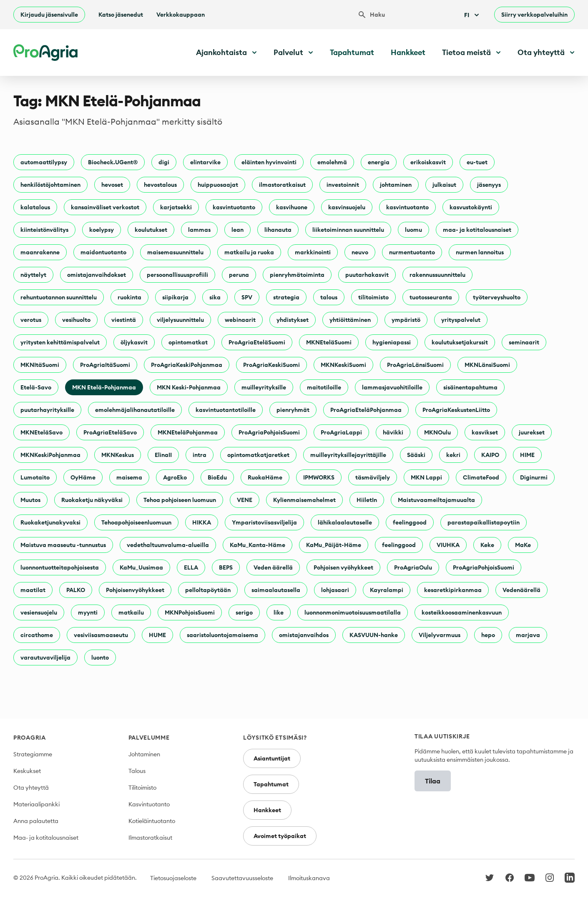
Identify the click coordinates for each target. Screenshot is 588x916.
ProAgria (30, 738)
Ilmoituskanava (309, 878)
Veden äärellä (273, 567)
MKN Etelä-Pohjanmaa (104, 387)
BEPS (226, 567)
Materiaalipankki (36, 804)
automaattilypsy (44, 162)
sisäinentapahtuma (470, 387)
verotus (31, 320)
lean (237, 230)
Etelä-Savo (36, 387)
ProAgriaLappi (341, 432)
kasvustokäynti (471, 207)
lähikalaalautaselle (345, 522)
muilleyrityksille (264, 387)
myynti (88, 612)
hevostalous (160, 185)
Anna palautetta (36, 821)
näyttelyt (33, 275)
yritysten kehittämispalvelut (60, 342)
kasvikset (485, 432)
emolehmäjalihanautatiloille (135, 410)
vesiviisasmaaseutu (101, 635)
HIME (527, 455)
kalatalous (35, 207)
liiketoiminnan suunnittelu (348, 230)
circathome (37, 635)
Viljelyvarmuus (440, 635)
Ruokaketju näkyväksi (92, 500)
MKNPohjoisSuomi (190, 612)
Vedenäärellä (521, 590)
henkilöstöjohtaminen (50, 185)
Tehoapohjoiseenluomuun (136, 522)
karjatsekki (176, 207)
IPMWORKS (319, 477)
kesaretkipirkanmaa (453, 590)
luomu (413, 230)
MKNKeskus (118, 455)
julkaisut (444, 185)
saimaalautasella (276, 590)
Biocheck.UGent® (113, 162)
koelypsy (102, 230)
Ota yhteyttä (31, 788)
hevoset (112, 185)
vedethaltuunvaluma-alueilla (168, 545)
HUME (157, 635)
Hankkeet (408, 52)
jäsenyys (489, 185)
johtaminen (396, 185)
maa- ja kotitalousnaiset (477, 230)
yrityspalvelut (461, 320)
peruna (239, 275)
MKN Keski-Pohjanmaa (189, 387)
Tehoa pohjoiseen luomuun (180, 500)
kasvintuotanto (234, 207)
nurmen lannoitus (480, 252)
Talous (137, 771)
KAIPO (490, 455)
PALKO (76, 590)
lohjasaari (335, 590)
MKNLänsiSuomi (487, 365)
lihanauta (278, 230)
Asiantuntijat (272, 758)
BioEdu (217, 477)
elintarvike (205, 162)
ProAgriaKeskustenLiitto (456, 410)
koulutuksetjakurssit (460, 342)
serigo (244, 612)
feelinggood (410, 522)
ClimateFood (481, 477)
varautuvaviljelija (45, 658)
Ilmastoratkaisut (150, 838)
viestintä (124, 320)
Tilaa (433, 781)
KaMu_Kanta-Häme (258, 545)
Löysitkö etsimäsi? (275, 738)
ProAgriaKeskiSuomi (271, 365)
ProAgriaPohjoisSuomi (269, 432)
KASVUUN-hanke (374, 635)
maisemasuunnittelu (175, 252)
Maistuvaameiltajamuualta (436, 500)
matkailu (131, 612)
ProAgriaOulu (413, 567)
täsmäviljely (373, 477)
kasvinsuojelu (347, 207)
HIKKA (202, 522)
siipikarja (175, 297)
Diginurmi (534, 477)
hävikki (393, 432)
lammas (199, 230)
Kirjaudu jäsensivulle (49, 15)
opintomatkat (188, 342)
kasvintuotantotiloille (226, 410)
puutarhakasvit (367, 275)
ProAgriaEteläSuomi (257, 342)
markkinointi (313, 252)
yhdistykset (293, 320)
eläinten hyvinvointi (269, 162)
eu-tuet (477, 162)
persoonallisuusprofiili (177, 275)
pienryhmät (293, 410)
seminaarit (524, 342)
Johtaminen (144, 754)
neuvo (360, 252)
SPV (247, 297)
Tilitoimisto (142, 788)
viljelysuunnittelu (180, 320)
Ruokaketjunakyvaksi (50, 522)
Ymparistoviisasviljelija (264, 522)
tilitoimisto (373, 297)
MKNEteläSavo (41, 432)
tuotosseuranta (431, 297)
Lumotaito (35, 477)
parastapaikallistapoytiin (484, 522)
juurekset (532, 432)
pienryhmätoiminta (297, 275)
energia (379, 162)
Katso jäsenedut (121, 15)
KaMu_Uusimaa (141, 567)
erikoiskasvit (428, 162)
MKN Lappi (426, 477)
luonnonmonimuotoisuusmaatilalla (353, 612)
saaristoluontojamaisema (222, 635)
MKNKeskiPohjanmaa (50, 455)
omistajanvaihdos (304, 635)
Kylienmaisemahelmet (304, 500)
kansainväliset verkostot (105, 207)
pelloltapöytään (208, 590)
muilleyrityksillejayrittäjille (348, 455)
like (279, 612)
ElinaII (163, 455)
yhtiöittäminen (350, 320)
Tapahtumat (352, 52)
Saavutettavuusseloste (242, 878)
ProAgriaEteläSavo (110, 432)
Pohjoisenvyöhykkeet (135, 590)
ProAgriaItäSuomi (105, 365)
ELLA (191, 567)
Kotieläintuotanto (152, 821)
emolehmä (332, 162)
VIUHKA (448, 545)
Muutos (30, 500)
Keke (487, 545)
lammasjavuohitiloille (392, 387)
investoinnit (343, 185)
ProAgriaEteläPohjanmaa (366, 410)
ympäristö (406, 320)
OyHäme (83, 477)
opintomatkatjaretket (258, 455)
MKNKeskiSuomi (343, 365)
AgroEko (175, 477)
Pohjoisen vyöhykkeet (343, 567)
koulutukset (151, 230)
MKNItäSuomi (40, 365)
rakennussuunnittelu (437, 275)
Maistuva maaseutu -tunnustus (63, 545)
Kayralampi (387, 590)
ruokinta (129, 297)
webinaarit (240, 320)
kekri (453, 455)
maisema (129, 477)
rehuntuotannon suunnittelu (59, 297)
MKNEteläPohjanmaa (188, 432)
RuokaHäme (265, 477)
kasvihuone (292, 207)
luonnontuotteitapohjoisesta (60, 567)
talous (329, 297)
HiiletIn (367, 500)
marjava (528, 635)
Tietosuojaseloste (173, 878)
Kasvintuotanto (149, 804)
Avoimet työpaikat (280, 836)
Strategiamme (33, 754)
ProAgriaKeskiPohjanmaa (187, 365)
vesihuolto (76, 320)
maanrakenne (40, 252)
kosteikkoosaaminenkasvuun (462, 612)
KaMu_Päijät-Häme (334, 545)
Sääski (416, 455)
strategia (286, 297)
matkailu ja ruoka (249, 252)
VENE (245, 500)
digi (164, 162)
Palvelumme (149, 738)
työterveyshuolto (497, 297)
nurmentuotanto (412, 252)
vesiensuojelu (39, 612)
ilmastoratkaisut (282, 185)
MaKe (523, 545)
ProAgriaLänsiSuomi (415, 365)
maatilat (33, 590)
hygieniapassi (392, 342)
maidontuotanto (103, 252)
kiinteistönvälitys (44, 230)
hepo (488, 635)
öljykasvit (134, 342)
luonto (100, 658)
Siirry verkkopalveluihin (534, 15)
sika (215, 297)
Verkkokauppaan (181, 15)
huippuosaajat (218, 185)
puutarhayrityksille (47, 410)
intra (200, 455)
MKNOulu (437, 432)
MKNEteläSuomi (329, 342)
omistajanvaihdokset (97, 275)
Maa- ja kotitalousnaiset (46, 838)
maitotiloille (324, 387)
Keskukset (27, 771)
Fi (472, 15)
